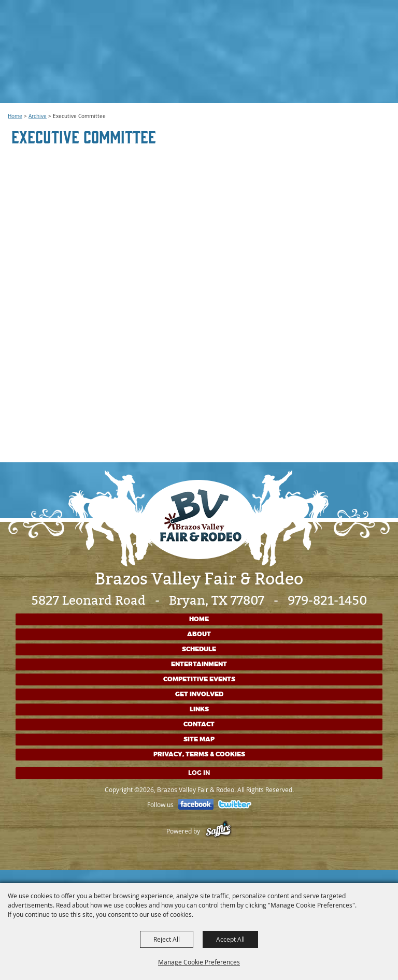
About (199, 634)
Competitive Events (199, 679)
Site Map (199, 739)
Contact (199, 724)
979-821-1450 (327, 601)
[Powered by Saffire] (218, 831)
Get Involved (199, 694)
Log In (199, 773)
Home (15, 116)
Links (199, 709)
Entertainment (199, 664)
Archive (38, 116)
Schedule (199, 649)
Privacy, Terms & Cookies (199, 754)
